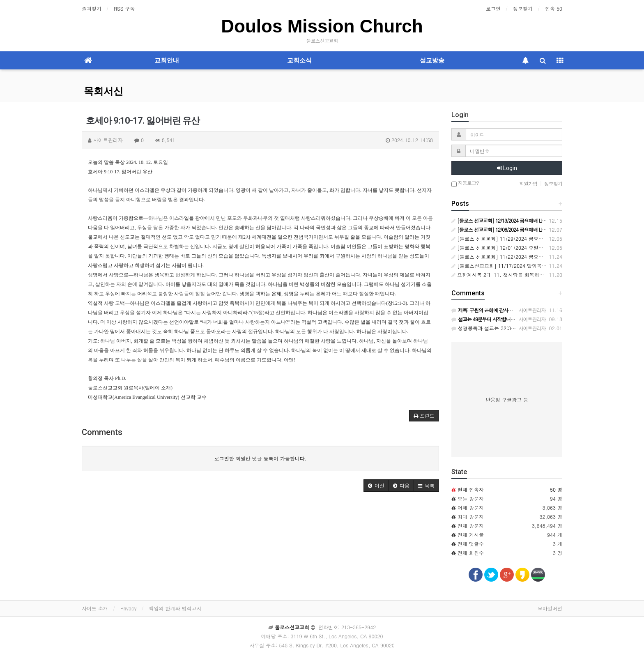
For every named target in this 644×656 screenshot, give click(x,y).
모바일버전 (550, 608)
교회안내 (167, 60)
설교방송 (432, 60)
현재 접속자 (471, 489)
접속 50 (554, 8)
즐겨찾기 (92, 8)
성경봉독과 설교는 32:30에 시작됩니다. (499, 328)
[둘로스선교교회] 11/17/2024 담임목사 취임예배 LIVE (515, 266)
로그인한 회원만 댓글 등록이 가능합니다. (261, 458)
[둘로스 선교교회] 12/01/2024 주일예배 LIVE (506, 247)
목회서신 (103, 91)
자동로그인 (466, 183)
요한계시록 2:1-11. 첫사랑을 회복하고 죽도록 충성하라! (517, 275)
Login (507, 168)
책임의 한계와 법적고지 (175, 608)
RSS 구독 (124, 8)
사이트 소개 (95, 608)
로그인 (493, 8)
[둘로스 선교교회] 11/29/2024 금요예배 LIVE (506, 238)
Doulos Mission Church (322, 26)
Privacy (128, 608)
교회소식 (299, 60)
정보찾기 (523, 8)
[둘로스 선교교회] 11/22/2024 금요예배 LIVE (506, 257)
